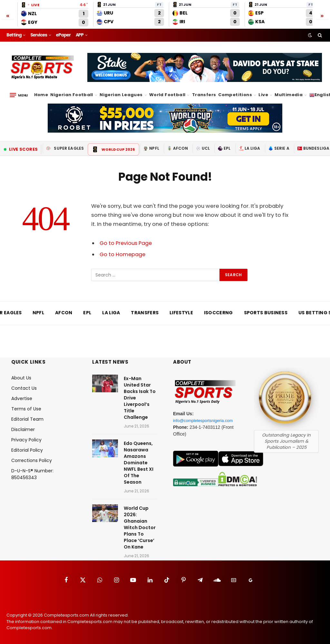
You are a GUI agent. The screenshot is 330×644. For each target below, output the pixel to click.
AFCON (178, 148)
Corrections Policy (32, 460)
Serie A (279, 148)
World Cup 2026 (113, 149)
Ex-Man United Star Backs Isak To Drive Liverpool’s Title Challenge (140, 398)
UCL (203, 148)
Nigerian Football (72, 95)
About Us (21, 378)
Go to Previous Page (126, 243)
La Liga (250, 148)
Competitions (235, 95)
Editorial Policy (27, 450)
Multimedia (289, 95)
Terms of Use (26, 409)
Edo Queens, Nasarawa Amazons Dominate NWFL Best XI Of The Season (139, 463)
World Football (167, 95)
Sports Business (266, 313)
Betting (14, 35)
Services (39, 35)
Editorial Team (27, 419)
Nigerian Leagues (121, 95)
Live (263, 95)
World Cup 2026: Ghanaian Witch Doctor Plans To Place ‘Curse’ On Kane (140, 528)
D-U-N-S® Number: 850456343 (32, 474)
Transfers (204, 95)
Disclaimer (23, 429)
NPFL (151, 148)
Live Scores (21, 149)
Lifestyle (181, 313)
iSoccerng (218, 313)
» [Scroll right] (322, 15)
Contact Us (24, 388)
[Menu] (19, 95)
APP (80, 35)
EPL (224, 148)
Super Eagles (65, 148)
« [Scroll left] (8, 15)
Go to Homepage (123, 254)
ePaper (63, 35)
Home (41, 95)
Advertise (22, 398)
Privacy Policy (26, 440)
